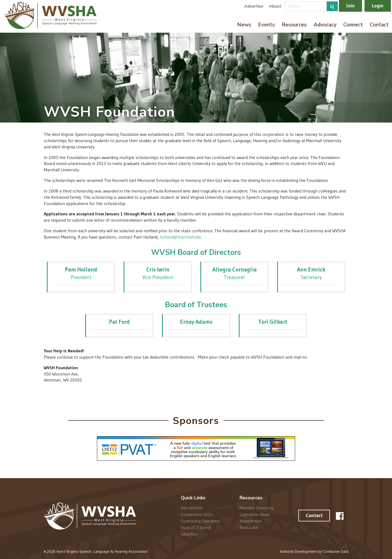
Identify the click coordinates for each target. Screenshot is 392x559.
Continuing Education (200, 521)
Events (267, 25)
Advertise (254, 6)
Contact (379, 25)
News (244, 25)
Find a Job (249, 527)
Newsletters (251, 521)
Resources (294, 25)
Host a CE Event (196, 527)
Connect (353, 25)
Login (378, 6)
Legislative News (255, 514)
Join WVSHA (192, 508)
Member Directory (256, 508)
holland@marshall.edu (180, 237)
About (275, 6)
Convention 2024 (197, 514)
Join (350, 6)
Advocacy (325, 25)
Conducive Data (336, 551)
